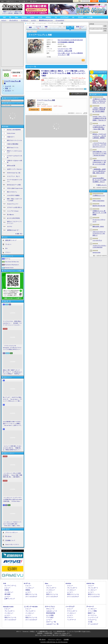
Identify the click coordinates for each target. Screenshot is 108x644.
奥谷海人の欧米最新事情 (14, 130)
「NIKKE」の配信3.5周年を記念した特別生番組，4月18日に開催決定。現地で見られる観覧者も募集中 (99, 110)
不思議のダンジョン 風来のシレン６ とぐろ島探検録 (99, 213)
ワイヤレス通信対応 (77, 53)
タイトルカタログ (31, 597)
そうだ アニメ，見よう (13, 176)
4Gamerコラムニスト (13, 204)
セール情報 (50, 615)
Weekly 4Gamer (11, 133)
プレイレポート (14, 20)
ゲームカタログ (60, 20)
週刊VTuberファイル (13, 148)
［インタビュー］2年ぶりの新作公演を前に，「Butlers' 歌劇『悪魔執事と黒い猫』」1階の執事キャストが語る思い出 (13, 475)
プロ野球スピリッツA (99, 195)
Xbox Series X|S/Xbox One (12, 262)
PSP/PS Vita (90, 583)
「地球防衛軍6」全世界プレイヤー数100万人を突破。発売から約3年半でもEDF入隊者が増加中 (99, 171)
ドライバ (8, 252)
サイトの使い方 (23, 1)
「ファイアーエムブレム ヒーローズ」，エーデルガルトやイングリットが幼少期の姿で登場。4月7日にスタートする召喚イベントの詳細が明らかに (99, 145)
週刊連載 (7, 594)
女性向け (48, 17)
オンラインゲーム (10, 586)
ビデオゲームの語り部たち (15, 207)
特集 (7, 88)
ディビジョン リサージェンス (99, 220)
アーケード (90, 607)
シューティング (93, 617)
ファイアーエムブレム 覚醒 (46, 100)
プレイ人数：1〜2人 (64, 53)
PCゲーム (8, 259)
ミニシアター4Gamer (13, 211)
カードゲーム (92, 615)
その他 (90, 622)
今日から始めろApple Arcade (15, 188)
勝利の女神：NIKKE (98, 226)
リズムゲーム (92, 620)
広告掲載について (10, 540)
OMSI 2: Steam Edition (98, 201)
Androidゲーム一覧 (52, 624)
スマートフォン (50, 607)
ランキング (103, 1)
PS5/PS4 (24, 17)
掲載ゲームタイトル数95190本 (12, 12)
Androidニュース (52, 611)
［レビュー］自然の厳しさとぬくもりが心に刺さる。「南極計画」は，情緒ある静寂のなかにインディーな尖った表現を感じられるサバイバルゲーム (12, 448)
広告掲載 (66, 639)
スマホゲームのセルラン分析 (15, 157)
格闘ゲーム (92, 613)
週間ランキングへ (102, 185)
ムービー (34, 20)
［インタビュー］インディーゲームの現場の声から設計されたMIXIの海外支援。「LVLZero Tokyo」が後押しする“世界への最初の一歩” (12, 500)
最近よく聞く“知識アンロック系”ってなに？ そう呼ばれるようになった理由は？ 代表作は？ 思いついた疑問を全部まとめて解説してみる (13, 372)
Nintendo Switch (9, 268)
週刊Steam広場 (11, 166)
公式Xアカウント (11, 1)
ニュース (8, 86)
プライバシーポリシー (11, 532)
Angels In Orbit (96, 252)
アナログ (81, 17)
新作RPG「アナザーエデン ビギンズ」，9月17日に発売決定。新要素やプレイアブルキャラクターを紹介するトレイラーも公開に (99, 136)
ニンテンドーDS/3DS (31, 607)
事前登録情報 (51, 613)
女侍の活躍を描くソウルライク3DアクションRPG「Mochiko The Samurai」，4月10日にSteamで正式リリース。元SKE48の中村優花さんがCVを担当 (100, 154)
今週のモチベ (11, 137)
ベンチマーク (72, 620)
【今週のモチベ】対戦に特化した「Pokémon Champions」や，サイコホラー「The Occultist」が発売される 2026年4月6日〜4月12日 (99, 101)
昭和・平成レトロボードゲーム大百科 (15, 200)
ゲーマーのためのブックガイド (15, 181)
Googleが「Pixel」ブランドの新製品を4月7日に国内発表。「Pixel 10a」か (99, 118)
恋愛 (68, 55)
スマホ (40, 17)
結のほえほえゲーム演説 (14, 185)
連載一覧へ (20, 234)
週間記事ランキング (11, 240)
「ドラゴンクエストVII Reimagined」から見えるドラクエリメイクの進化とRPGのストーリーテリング (12, 348)
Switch (32, 17)
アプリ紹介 (50, 617)
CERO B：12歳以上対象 (65, 51)
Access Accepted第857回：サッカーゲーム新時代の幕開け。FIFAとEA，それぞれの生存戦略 (99, 180)
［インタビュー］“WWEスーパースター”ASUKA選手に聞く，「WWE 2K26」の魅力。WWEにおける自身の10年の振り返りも (12, 524)
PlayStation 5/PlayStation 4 (12, 265)
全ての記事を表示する (79, 94)
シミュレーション (63, 49)
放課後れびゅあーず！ (13, 230)
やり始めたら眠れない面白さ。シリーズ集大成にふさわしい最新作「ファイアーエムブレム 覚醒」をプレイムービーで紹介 (63, 73)
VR (56, 17)
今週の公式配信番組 (13, 144)
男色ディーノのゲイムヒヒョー (15, 152)
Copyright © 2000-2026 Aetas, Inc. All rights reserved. (54, 642)
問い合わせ (33, 1)
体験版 (7, 590)
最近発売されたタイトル (46, 20)
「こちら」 (64, 633)
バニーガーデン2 (97, 240)
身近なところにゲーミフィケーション (15, 222)
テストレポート (72, 611)
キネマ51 (10, 227)
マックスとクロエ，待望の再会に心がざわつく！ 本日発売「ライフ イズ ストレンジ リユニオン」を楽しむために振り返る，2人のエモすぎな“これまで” (12, 323)
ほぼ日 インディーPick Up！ (15, 169)
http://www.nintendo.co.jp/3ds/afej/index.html (70, 40)
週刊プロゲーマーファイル (15, 140)
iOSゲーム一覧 (51, 622)
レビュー (4, 20)
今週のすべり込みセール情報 (15, 161)
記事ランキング (10, 599)
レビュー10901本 (8, 13)
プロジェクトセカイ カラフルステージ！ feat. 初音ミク (99, 233)
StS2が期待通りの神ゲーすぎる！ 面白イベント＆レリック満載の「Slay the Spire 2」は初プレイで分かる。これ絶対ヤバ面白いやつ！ (13, 424)
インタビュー (25, 20)
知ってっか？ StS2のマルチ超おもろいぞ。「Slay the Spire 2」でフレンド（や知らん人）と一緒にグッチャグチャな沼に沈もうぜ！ (13, 399)
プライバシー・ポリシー (55, 639)
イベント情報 (92, 611)
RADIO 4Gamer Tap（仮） (14, 173)
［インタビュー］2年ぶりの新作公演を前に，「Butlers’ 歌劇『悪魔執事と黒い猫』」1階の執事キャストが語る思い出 (99, 127)
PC (10, 17)
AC (73, 17)
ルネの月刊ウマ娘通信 (13, 195)
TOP (4, 17)
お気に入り (86, 1)
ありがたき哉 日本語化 (13, 218)
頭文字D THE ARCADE (99, 206)
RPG (71, 49)
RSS (2, 1)
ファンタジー (62, 55)
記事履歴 (94, 1)
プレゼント (8, 244)
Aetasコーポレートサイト (12, 544)
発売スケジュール (31, 594)
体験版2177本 (18, 13)
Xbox (16, 17)
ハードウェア (64, 17)
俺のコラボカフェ (12, 192)
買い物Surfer (11, 215)
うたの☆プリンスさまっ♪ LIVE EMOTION (99, 246)
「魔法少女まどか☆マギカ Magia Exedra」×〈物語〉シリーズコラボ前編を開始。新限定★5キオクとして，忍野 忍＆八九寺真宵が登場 (99, 162)
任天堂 (60, 42)
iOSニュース (50, 609)
